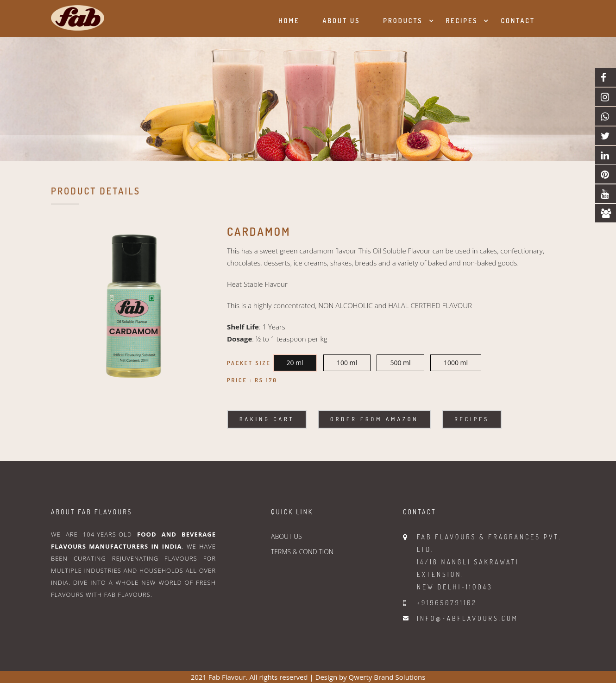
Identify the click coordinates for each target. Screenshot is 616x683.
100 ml (347, 363)
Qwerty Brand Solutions (387, 677)
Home (289, 21)
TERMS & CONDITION (302, 552)
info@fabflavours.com (468, 618)
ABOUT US (286, 536)
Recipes (462, 21)
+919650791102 (447, 603)
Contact (518, 21)
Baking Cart (267, 419)
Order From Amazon (374, 419)
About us (341, 21)
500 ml (400, 363)
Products (403, 21)
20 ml (295, 363)
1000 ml (456, 363)
